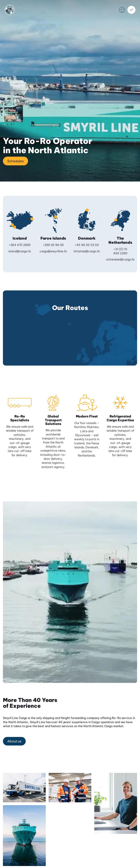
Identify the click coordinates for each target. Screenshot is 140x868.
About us (14, 741)
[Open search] (122, 10)
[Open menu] (131, 10)
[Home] (10, 10)
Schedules (15, 161)
